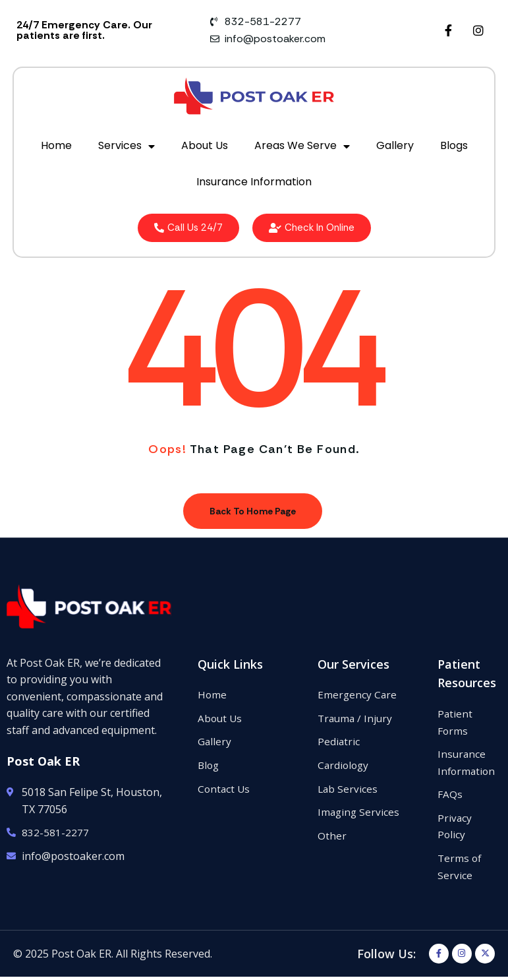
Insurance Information (254, 182)
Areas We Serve (302, 146)
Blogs (454, 145)
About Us (205, 145)
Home (56, 145)
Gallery (395, 145)
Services (127, 146)
